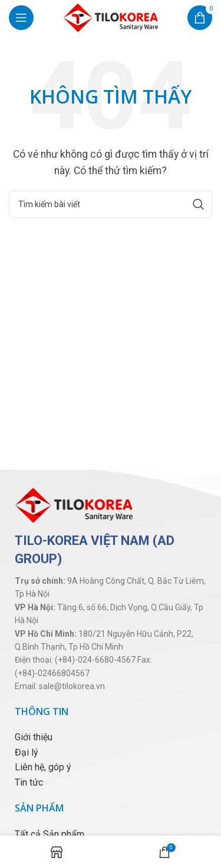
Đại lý (27, 752)
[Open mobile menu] (21, 18)
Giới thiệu (34, 737)
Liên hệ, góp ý (43, 767)
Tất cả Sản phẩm (50, 834)
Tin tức (29, 782)
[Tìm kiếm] (111, 204)
